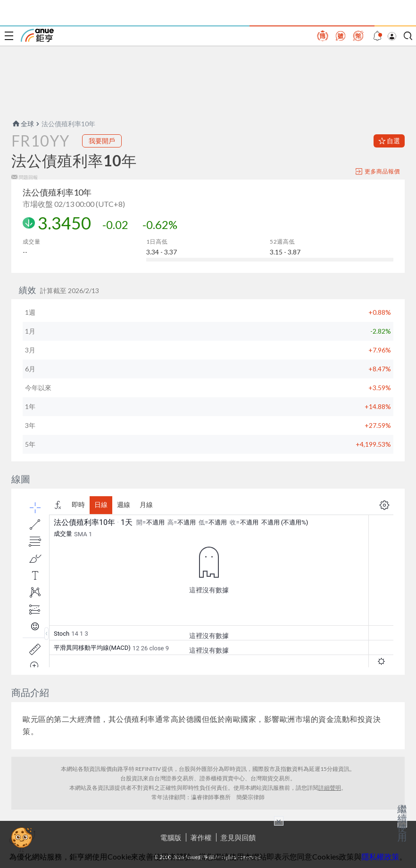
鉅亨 (37, 35)
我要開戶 (102, 141)
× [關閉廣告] (279, 821)
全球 (23, 124)
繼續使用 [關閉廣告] (402, 823)
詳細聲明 (330, 788)
